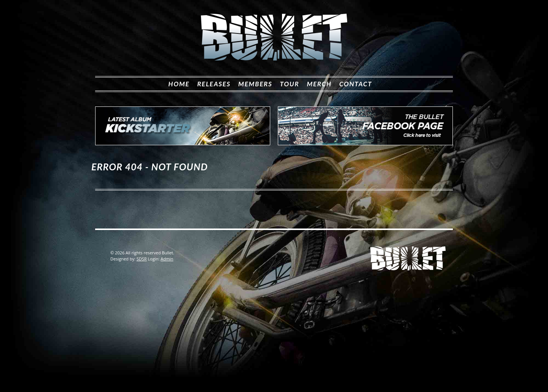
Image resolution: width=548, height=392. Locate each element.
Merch (319, 84)
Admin (167, 259)
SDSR (142, 259)
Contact (355, 84)
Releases (214, 84)
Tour (289, 84)
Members (255, 84)
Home (179, 84)
